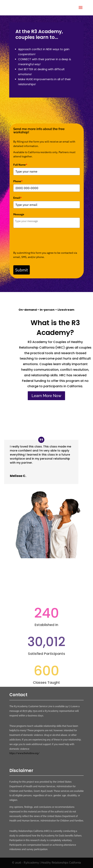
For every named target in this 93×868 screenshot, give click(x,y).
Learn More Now (46, 396)
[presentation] (43, 239)
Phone (19, 181)
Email (18, 198)
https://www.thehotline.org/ (24, 753)
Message (19, 214)
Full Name (21, 165)
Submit (22, 270)
